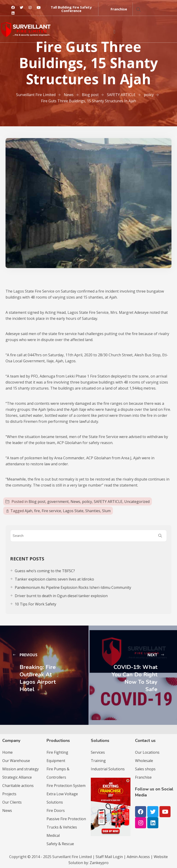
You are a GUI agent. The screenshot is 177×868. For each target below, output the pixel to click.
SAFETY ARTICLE (108, 502)
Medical (53, 835)
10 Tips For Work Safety (35, 604)
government (58, 502)
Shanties (93, 511)
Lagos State (73, 511)
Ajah (28, 511)
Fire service (51, 511)
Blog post (37, 502)
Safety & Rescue (60, 844)
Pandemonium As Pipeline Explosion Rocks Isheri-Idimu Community (73, 587)
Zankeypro (99, 863)
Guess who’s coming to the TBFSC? (45, 571)
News (75, 502)
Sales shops (145, 769)
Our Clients (12, 802)
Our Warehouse (16, 761)
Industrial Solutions (108, 769)
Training (98, 761)
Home (7, 752)
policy (87, 502)
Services (98, 752)
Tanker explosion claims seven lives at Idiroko (54, 579)
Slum (106, 511)
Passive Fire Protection (66, 819)
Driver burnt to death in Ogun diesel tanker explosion (61, 596)
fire (37, 511)
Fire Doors (56, 811)
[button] (71, 9)
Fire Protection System (66, 786)
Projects (9, 794)
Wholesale (144, 761)
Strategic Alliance (17, 777)
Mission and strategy (21, 769)
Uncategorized (137, 502)
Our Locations (147, 752)
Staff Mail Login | (111, 857)
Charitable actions (18, 786)
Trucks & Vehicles (62, 827)
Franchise (143, 777)
